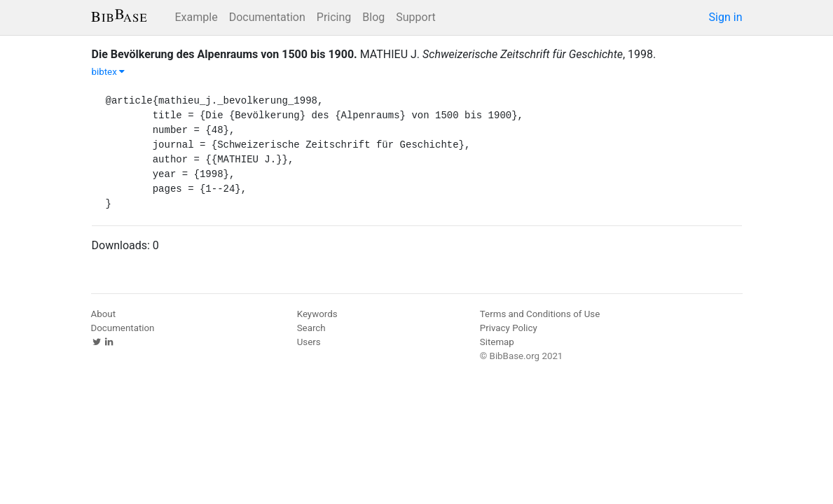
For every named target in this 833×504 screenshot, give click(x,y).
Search (311, 328)
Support (415, 17)
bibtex (109, 72)
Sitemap (497, 342)
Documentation (267, 17)
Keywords (317, 314)
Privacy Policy (509, 328)
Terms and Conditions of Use (540, 314)
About (104, 314)
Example (197, 17)
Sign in (726, 17)
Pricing (334, 17)
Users (309, 342)
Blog (373, 17)
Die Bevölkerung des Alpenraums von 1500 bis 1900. (225, 54)
